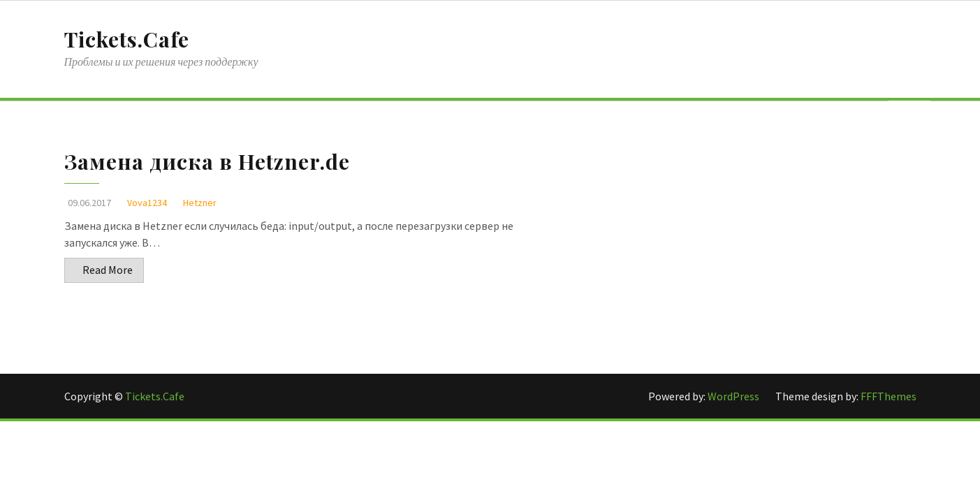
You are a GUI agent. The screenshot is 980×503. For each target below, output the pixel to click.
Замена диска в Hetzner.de (207, 161)
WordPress (734, 396)
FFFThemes (888, 396)
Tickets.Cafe (127, 39)
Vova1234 (147, 203)
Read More (108, 270)
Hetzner (200, 203)
